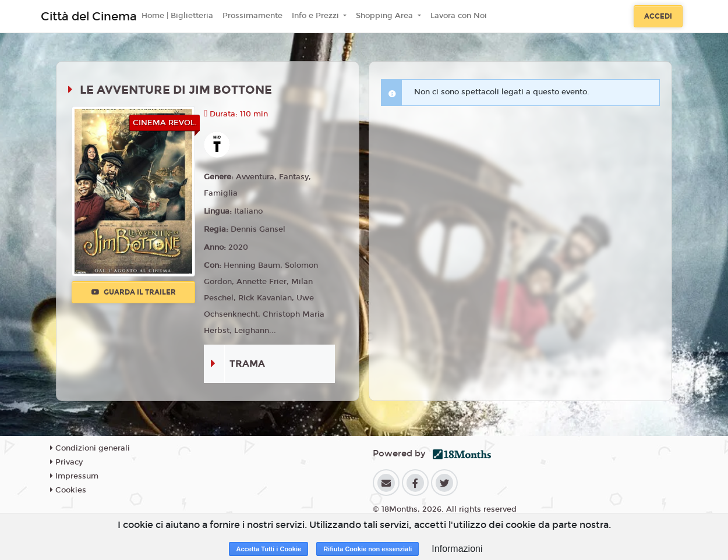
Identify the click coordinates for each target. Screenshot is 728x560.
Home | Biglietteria (177, 16)
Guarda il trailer (134, 292)
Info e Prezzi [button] (317, 16)
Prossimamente (252, 16)
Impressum (74, 476)
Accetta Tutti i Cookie (268, 549)
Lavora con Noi (459, 16)
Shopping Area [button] (386, 16)
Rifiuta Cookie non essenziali (367, 549)
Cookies (68, 490)
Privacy (66, 462)
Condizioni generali (90, 448)
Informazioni (457, 549)
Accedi (658, 16)
